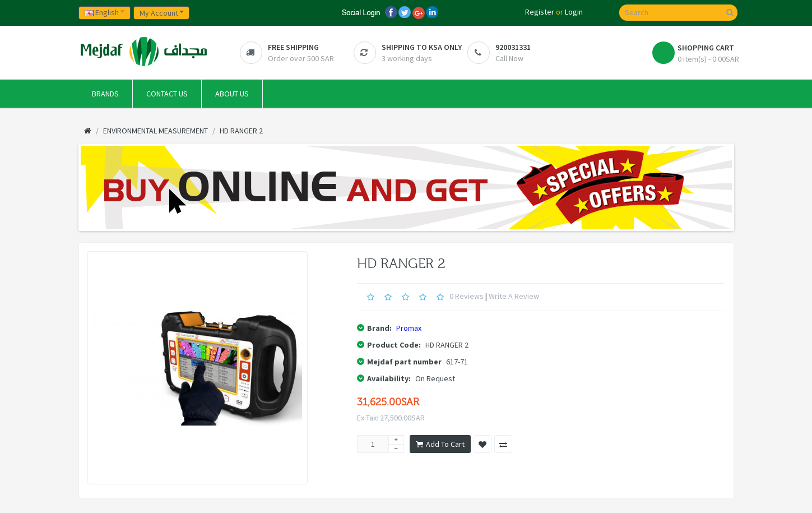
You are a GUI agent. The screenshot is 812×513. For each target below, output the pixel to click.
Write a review (514, 296)
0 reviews (467, 296)
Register (540, 12)
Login (574, 12)
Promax (409, 328)
